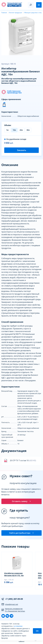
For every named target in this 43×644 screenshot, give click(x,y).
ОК (37, 631)
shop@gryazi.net (10, 604)
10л (14, 130)
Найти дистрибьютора (22, 533)
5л (8, 130)
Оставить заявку (21, 501)
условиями (18, 626)
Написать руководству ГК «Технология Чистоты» (13, 610)
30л (28, 130)
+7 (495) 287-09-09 (12, 599)
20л (21, 130)
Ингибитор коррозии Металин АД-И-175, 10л (14, 574)
